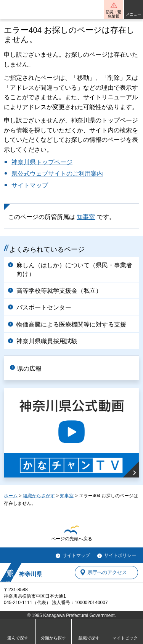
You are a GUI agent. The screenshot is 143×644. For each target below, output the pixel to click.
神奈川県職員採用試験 (47, 341)
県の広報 (29, 369)
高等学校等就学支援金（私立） (59, 291)
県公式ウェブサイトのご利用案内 (57, 174)
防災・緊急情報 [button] (114, 14)
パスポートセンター (44, 307)
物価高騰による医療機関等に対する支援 (71, 324)
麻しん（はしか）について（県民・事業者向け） (74, 269)
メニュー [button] (133, 14)
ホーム (11, 496)
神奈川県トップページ (42, 162)
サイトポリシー (120, 555)
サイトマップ (30, 185)
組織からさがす (39, 496)
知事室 (86, 217)
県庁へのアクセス (107, 572)
